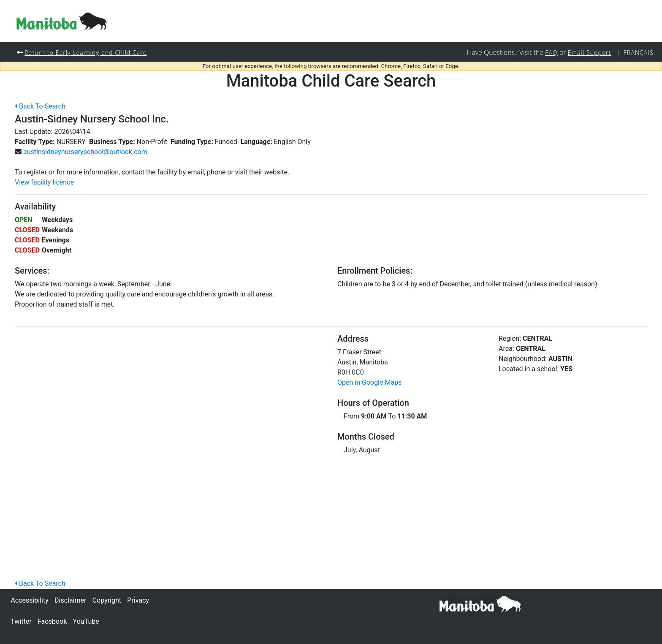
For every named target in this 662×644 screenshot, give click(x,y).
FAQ (551, 53)
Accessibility (30, 600)
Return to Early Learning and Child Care (86, 53)
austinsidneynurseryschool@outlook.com (85, 152)
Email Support (589, 53)
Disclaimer (70, 600)
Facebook (52, 621)
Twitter (21, 621)
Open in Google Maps (369, 383)
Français (638, 53)
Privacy (138, 600)
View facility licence (44, 183)
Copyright (107, 600)
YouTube (86, 621)
